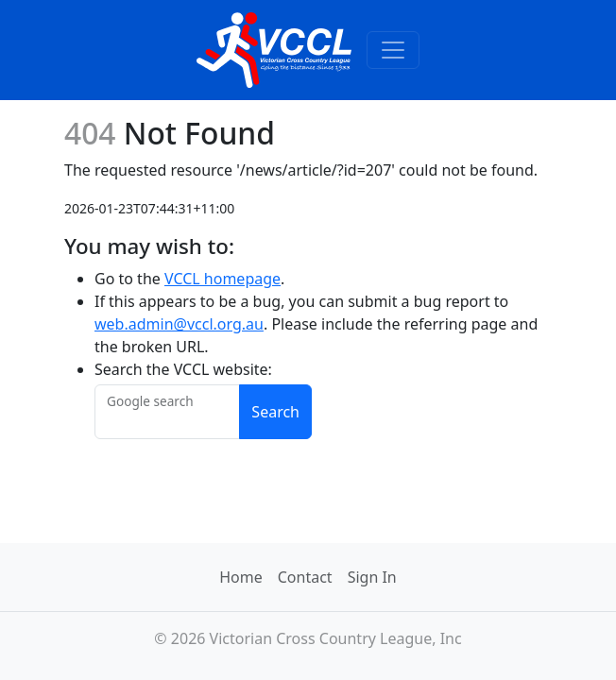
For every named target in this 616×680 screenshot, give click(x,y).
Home (241, 577)
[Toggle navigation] (393, 50)
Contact (305, 577)
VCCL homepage (222, 279)
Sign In (372, 577)
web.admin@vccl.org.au (179, 324)
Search (275, 412)
